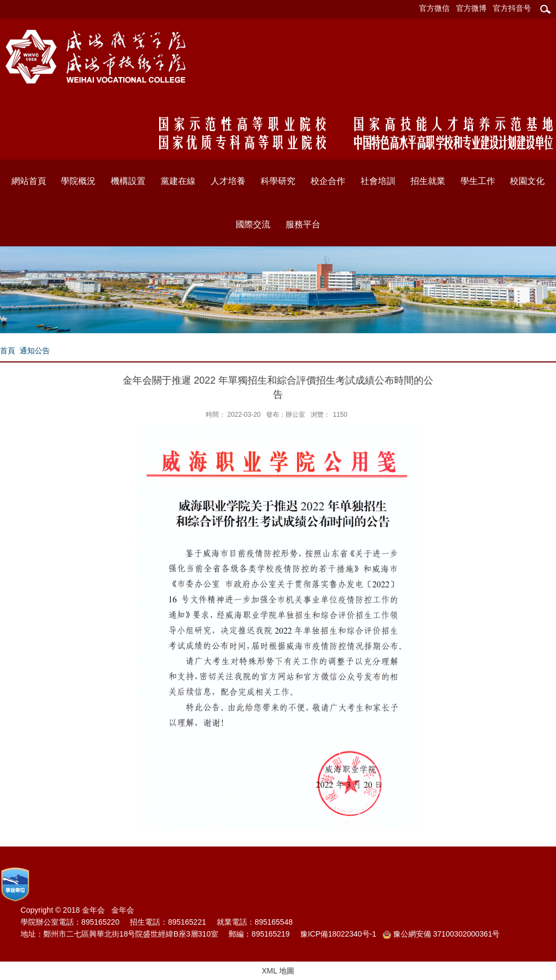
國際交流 (253, 224)
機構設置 (128, 181)
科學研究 (278, 181)
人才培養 (228, 181)
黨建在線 (178, 181)
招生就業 (428, 181)
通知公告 (35, 351)
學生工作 (478, 181)
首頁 (8, 351)
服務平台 (303, 224)
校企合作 (328, 181)
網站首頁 (29, 181)
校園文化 (527, 181)
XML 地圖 (278, 971)
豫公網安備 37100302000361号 (441, 934)
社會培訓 (378, 181)
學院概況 (78, 181)
